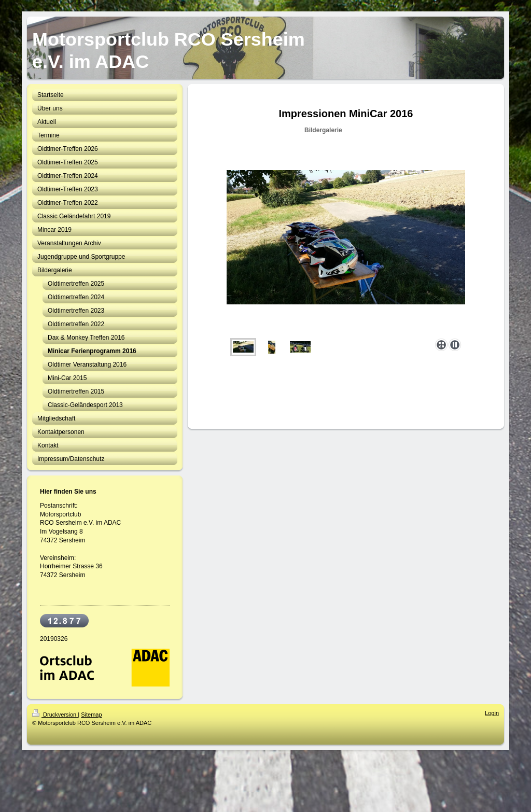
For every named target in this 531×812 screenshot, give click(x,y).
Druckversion (55, 715)
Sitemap (91, 715)
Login (492, 713)
